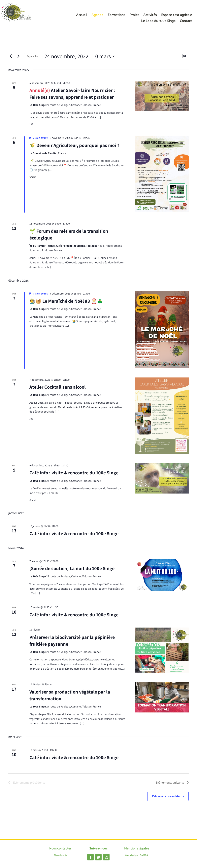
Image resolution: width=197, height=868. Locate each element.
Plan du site (60, 855)
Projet (134, 16)
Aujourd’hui (33, 56)
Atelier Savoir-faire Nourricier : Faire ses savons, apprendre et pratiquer (72, 94)
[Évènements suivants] (18, 56)
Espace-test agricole (177, 16)
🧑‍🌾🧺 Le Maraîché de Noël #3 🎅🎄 (66, 301)
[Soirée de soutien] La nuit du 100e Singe (72, 568)
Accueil (82, 16)
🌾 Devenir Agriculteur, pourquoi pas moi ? (74, 145)
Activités (150, 16)
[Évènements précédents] (11, 56)
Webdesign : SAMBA (137, 855)
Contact (186, 22)
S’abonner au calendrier (166, 796)
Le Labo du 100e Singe (158, 22)
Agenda (97, 16)
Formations (116, 16)
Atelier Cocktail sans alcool (58, 387)
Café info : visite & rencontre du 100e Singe (74, 473)
